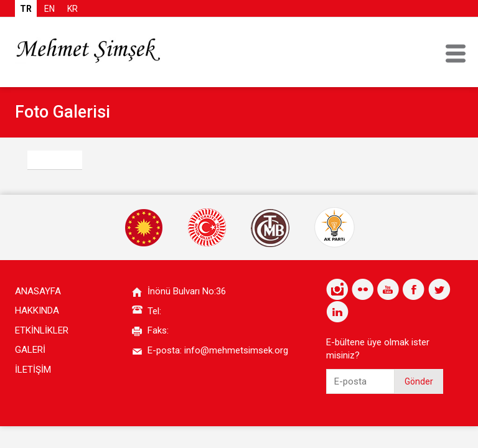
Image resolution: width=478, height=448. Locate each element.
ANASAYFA (38, 291)
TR (26, 9)
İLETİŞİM (33, 370)
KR (73, 9)
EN (49, 9)
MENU (456, 54)
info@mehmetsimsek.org (236, 350)
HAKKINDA (37, 310)
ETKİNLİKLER (42, 330)
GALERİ (30, 350)
